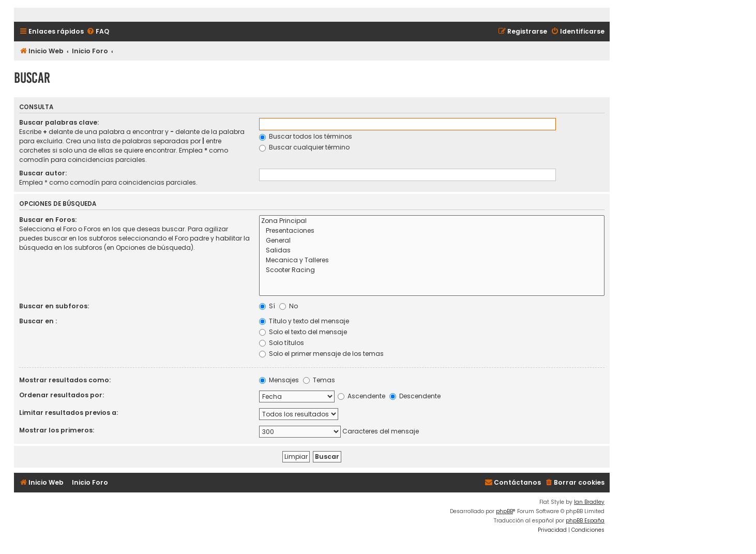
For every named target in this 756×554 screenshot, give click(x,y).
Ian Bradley (589, 502)
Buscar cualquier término (304, 147)
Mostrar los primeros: (57, 430)
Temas (319, 380)
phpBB (504, 511)
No (289, 306)
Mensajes (279, 380)
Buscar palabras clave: (59, 122)
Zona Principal (432, 221)
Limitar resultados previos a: (69, 413)
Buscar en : (38, 321)
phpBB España (585, 521)
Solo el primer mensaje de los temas (321, 354)
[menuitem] (98, 32)
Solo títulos (282, 343)
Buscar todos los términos (306, 136)
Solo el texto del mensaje (303, 332)
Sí (267, 306)
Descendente (415, 396)
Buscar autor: (43, 173)
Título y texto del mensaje (304, 321)
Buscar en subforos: (54, 306)
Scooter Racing (432, 270)
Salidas (432, 251)
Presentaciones (432, 231)
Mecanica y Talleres (432, 260)
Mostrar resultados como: (65, 380)
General (432, 241)
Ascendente (361, 396)
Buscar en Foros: (48, 220)
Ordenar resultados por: (62, 395)
